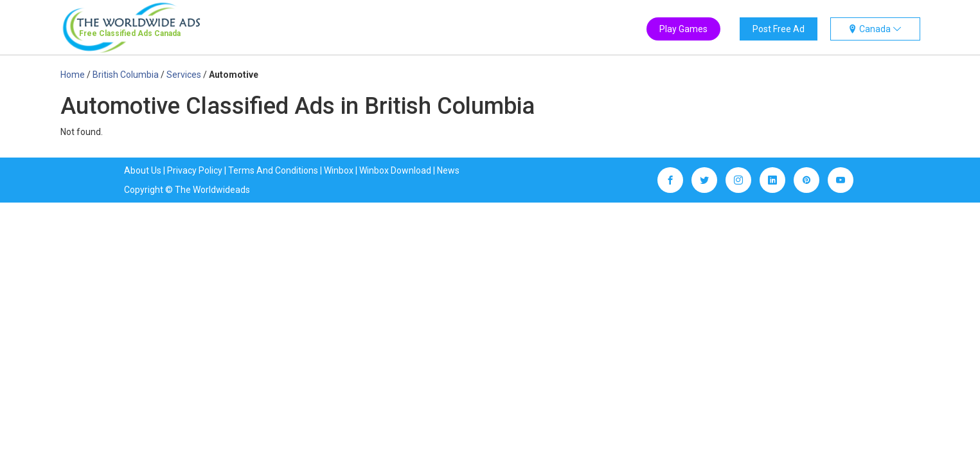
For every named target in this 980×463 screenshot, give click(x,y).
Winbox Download (395, 170)
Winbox (339, 170)
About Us (143, 170)
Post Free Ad (779, 29)
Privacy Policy (195, 170)
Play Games (683, 29)
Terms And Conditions (273, 170)
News (448, 170)
